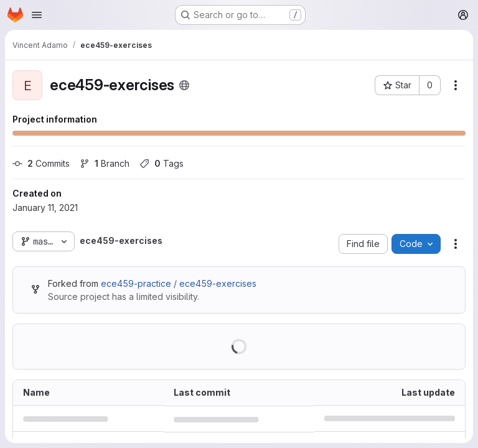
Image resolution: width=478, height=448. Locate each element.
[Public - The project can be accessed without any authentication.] (184, 85)
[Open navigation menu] (37, 15)
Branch (105, 163)
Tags (162, 163)
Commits (41, 163)
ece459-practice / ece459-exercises (179, 283)
